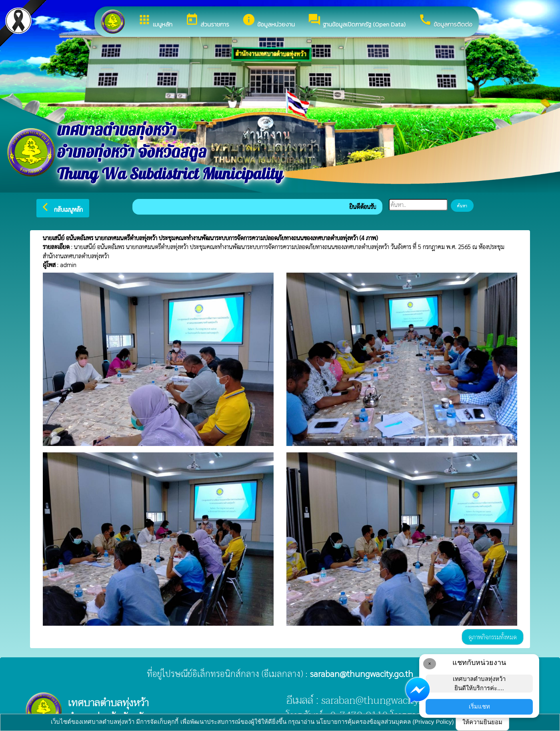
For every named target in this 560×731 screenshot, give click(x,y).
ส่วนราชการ (207, 21)
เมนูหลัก (155, 21)
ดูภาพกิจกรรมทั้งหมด (493, 637)
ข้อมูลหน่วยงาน (268, 21)
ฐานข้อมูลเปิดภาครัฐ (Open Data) (357, 21)
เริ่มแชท (479, 706)
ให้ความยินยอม (482, 722)
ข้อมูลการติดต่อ (445, 21)
